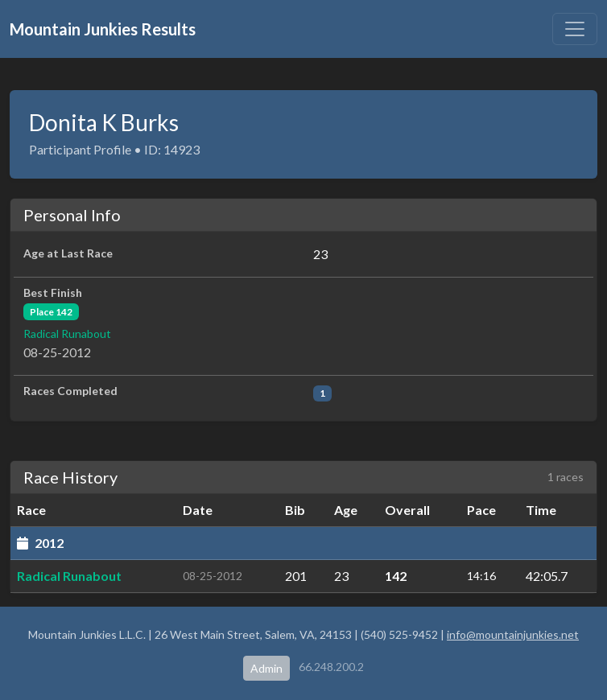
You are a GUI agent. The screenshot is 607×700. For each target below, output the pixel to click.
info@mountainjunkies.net (513, 634)
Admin (266, 668)
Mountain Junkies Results (103, 29)
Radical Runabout (67, 334)
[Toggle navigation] (575, 29)
